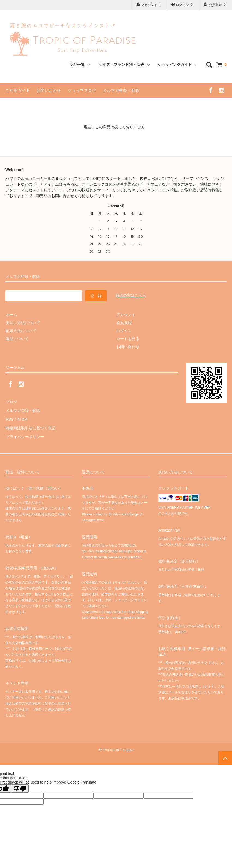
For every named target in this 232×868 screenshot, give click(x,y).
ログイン (183, 4)
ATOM (22, 418)
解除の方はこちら (131, 295)
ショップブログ (82, 90)
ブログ (11, 402)
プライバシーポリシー (25, 434)
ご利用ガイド (18, 90)
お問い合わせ (49, 90)
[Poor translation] (20, 785)
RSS (9, 418)
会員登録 (216, 4)
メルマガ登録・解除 (121, 90)
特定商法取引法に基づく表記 (30, 426)
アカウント (150, 4)
